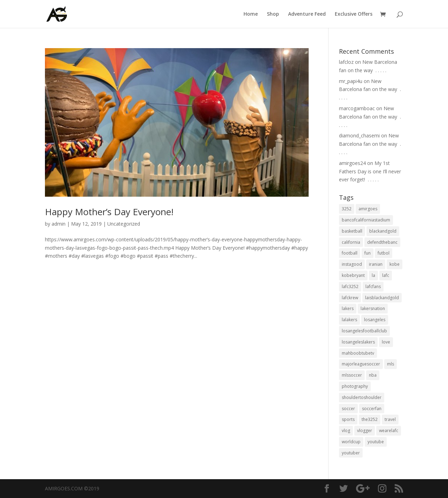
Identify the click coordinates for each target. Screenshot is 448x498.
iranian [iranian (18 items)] (376, 264)
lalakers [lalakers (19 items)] (349, 320)
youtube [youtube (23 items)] (376, 442)
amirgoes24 (352, 163)
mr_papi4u (351, 81)
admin (59, 224)
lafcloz (346, 62)
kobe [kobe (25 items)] (395, 264)
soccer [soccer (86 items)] (348, 409)
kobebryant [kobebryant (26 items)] (353, 275)
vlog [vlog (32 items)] (346, 431)
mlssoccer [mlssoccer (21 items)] (352, 375)
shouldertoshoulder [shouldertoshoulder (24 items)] (362, 397)
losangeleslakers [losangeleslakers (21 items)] (358, 342)
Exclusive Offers (354, 14)
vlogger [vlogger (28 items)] (365, 431)
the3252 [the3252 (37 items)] (370, 419)
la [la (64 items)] (373, 275)
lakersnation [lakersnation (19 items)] (373, 308)
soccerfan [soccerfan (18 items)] (372, 409)
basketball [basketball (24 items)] (352, 231)
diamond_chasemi (359, 135)
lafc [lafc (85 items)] (386, 275)
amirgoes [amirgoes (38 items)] (368, 209)
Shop (273, 14)
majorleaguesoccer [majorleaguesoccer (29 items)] (361, 364)
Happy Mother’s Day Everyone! (109, 212)
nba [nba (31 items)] (373, 375)
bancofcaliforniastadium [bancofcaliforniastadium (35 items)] (366, 220)
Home (251, 14)
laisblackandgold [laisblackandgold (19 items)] (382, 298)
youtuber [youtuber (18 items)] (351, 453)
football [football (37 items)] (350, 253)
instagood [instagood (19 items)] (352, 264)
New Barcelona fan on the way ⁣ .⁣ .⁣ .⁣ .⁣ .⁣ (370, 89)
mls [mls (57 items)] (391, 364)
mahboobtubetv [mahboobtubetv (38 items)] (358, 353)
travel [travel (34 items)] (390, 419)
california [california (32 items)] (351, 242)
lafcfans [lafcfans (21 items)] (373, 286)
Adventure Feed (307, 14)
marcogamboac (357, 108)
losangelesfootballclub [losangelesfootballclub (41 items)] (364, 331)
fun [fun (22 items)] (368, 253)
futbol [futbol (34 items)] (384, 253)
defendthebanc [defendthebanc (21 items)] (382, 242)
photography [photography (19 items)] (355, 386)
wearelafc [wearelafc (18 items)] (389, 431)
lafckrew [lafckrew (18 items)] (350, 298)
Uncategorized (124, 224)
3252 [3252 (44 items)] (347, 209)
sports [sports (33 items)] (348, 419)
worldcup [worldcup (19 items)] (351, 442)
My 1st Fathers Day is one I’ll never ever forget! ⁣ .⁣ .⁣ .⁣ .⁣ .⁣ (370, 171)
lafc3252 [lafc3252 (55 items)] (350, 286)
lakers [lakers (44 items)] (348, 308)
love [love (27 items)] (386, 342)
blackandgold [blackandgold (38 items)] (383, 231)
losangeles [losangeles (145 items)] (375, 320)
